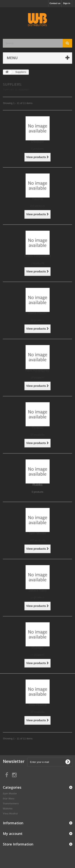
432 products (38, 540)
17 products (37, 655)
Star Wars (9, 799)
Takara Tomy (37, 590)
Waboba (38, 648)
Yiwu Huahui (38, 705)
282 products (38, 206)
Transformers (11, 804)
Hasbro (38, 199)
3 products (37, 149)
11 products (37, 598)
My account (13, 834)
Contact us (55, 3)
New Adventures (37, 370)
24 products (37, 435)
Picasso (37, 428)
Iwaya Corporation (37, 256)
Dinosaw (37, 142)
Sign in (67, 3)
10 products (37, 377)
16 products (37, 320)
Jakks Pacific (37, 313)
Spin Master (38, 533)
